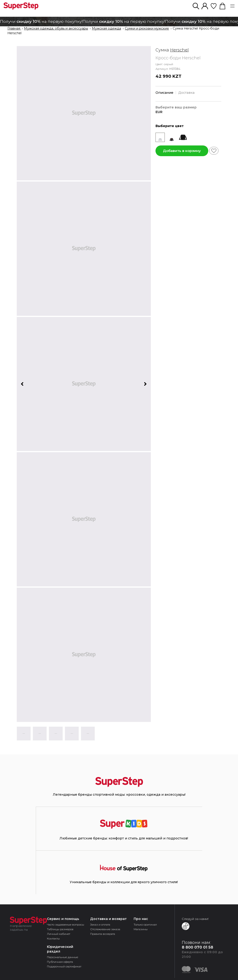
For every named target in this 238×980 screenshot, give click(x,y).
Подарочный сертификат (64, 966)
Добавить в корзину (182, 151)
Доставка (186, 93)
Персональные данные (63, 957)
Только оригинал (145, 924)
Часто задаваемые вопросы (66, 924)
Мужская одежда (106, 29)
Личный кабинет (59, 934)
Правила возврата (103, 934)
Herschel (179, 50)
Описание (164, 93)
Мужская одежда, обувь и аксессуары (56, 29)
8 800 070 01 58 (197, 947)
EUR (159, 112)
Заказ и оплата (100, 924)
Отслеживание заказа (105, 929)
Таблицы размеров (60, 929)
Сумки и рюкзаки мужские (147, 29)
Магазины (141, 929)
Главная (14, 29)
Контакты (53, 938)
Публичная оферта (60, 962)
